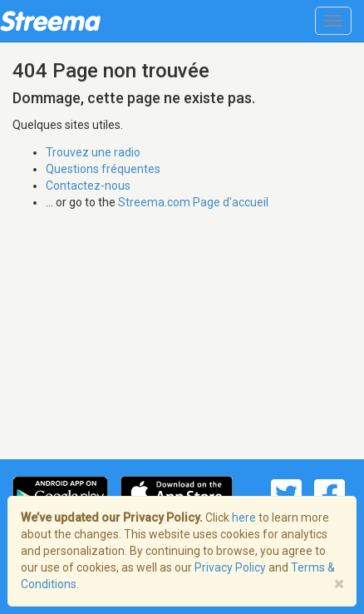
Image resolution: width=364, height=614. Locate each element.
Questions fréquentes (103, 169)
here (244, 517)
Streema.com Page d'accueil (193, 202)
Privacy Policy (230, 567)
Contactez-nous (88, 186)
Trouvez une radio (93, 152)
